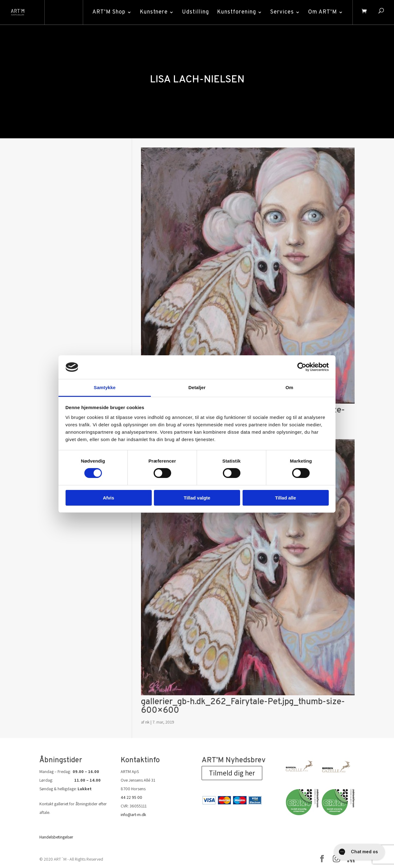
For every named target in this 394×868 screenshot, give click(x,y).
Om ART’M (322, 12)
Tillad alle (285, 498)
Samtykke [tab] (105, 387)
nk (147, 722)
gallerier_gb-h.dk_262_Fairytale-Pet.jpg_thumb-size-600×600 (243, 706)
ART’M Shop (108, 12)
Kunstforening (236, 12)
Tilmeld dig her (232, 773)
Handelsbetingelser (56, 837)
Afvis (109, 498)
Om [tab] (289, 387)
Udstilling (195, 12)
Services (281, 12)
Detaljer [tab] (197, 387)
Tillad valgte (197, 498)
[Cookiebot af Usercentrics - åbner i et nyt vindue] (302, 367)
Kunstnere (153, 12)
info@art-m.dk (133, 815)
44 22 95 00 (131, 797)
